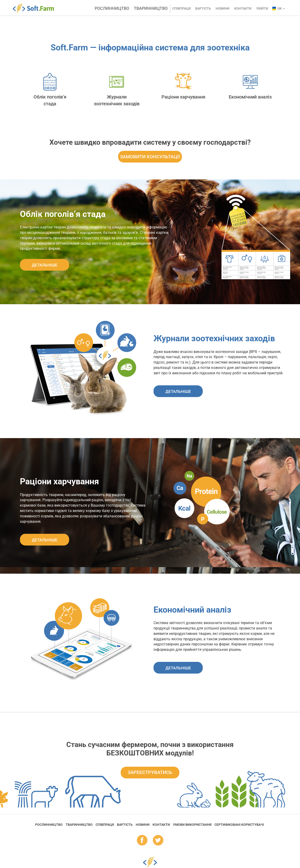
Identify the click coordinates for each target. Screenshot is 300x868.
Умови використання (192, 825)
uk (281, 8)
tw (158, 841)
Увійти (262, 8)
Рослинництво (112, 8)
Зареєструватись (150, 772)
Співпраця (181, 8)
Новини (223, 8)
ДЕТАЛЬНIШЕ (45, 265)
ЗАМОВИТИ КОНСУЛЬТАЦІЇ (150, 157)
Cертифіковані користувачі (239, 825)
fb (142, 841)
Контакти (243, 8)
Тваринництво (151, 8)
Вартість (203, 8)
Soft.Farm (36, 8)
